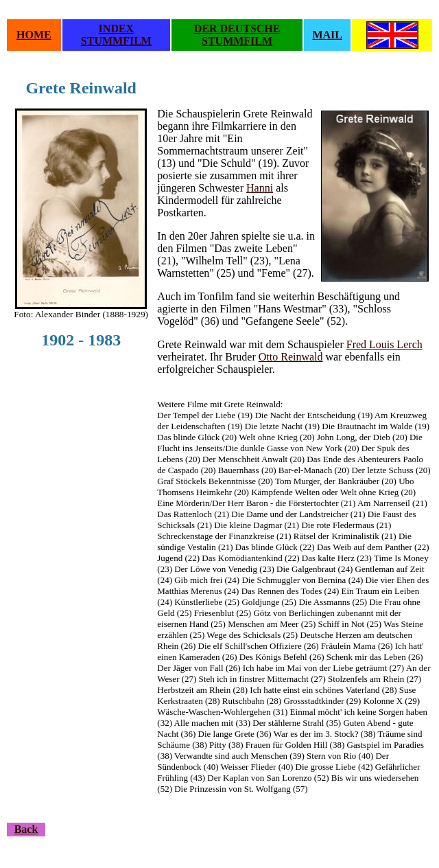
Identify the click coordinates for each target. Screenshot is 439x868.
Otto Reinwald (291, 357)
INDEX (117, 28)
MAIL (327, 35)
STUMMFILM (116, 41)
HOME (34, 35)
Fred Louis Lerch (384, 344)
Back (26, 829)
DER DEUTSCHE (237, 28)
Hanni (260, 188)
